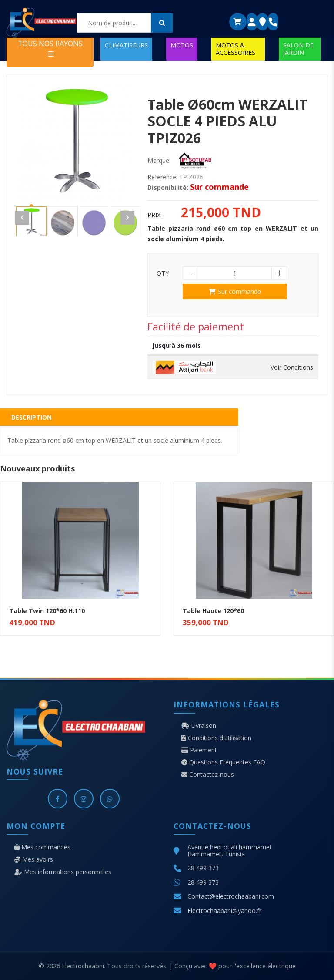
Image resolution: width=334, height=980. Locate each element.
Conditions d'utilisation (216, 738)
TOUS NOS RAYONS (50, 48)
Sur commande (235, 291)
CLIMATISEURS (126, 45)
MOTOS (182, 45)
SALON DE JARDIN (298, 49)
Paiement (199, 750)
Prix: (155, 215)
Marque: (159, 161)
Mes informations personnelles (63, 872)
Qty (163, 273)
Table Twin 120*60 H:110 (47, 611)
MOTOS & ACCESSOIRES (235, 49)
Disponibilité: (168, 188)
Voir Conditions (292, 367)
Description (32, 417)
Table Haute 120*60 (213, 611)
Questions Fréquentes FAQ (223, 762)
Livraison (199, 726)
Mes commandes (42, 847)
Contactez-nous (208, 775)
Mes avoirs (34, 859)
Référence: (162, 177)
